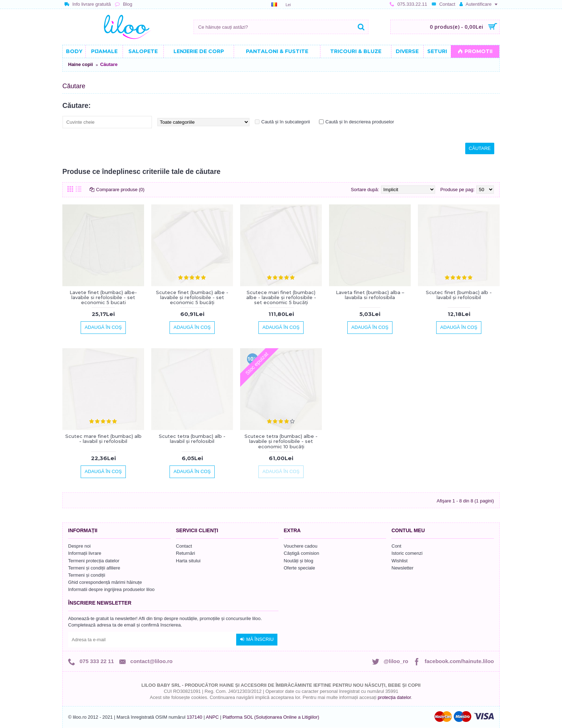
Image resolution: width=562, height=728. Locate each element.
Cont (396, 546)
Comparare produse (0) (120, 190)
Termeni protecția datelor (94, 561)
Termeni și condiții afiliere (94, 568)
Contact (184, 546)
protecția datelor (394, 697)
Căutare (109, 64)
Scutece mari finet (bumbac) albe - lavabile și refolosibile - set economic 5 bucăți (281, 297)
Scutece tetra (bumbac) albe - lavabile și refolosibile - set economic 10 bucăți (281, 441)
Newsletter (402, 568)
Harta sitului (188, 561)
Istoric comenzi (407, 553)
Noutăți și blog (299, 561)
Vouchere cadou (301, 546)
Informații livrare (85, 553)
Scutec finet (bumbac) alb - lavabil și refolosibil (459, 295)
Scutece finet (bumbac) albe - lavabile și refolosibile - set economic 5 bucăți (192, 297)
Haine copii (80, 64)
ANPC (212, 717)
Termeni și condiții (87, 575)
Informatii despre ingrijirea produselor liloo (111, 589)
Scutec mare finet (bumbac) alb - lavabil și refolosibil (103, 439)
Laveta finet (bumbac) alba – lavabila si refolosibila (370, 295)
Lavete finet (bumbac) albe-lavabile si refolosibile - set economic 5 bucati (103, 297)
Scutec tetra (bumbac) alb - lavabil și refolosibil (192, 439)
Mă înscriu (257, 639)
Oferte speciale (299, 568)
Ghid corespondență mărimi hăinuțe (105, 582)
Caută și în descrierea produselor (360, 122)
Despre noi (79, 546)
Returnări (185, 553)
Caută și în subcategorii (286, 122)
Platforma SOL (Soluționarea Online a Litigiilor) (271, 717)
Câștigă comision (302, 553)
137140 (194, 717)
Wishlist (399, 561)
